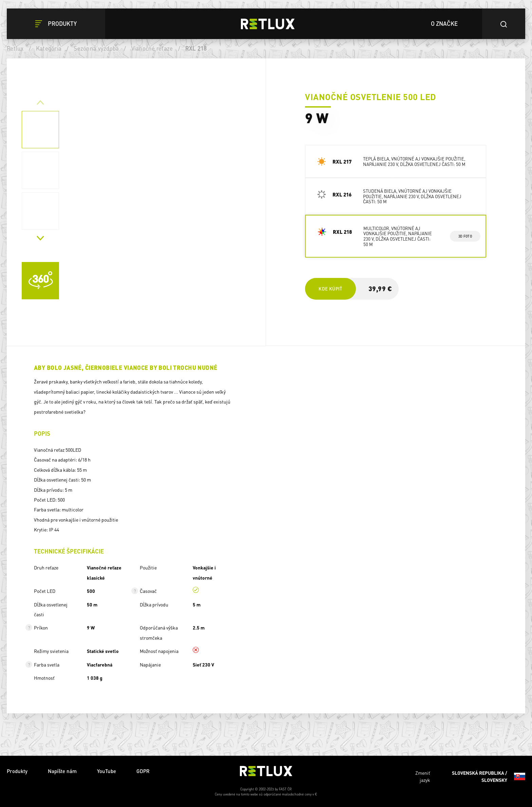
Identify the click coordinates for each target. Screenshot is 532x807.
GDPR (143, 771)
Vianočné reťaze (152, 48)
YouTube (107, 771)
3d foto (465, 236)
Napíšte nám (62, 771)
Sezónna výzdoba (96, 48)
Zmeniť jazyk (470, 776)
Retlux (15, 48)
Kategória (49, 48)
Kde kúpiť (330, 289)
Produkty (17, 771)
